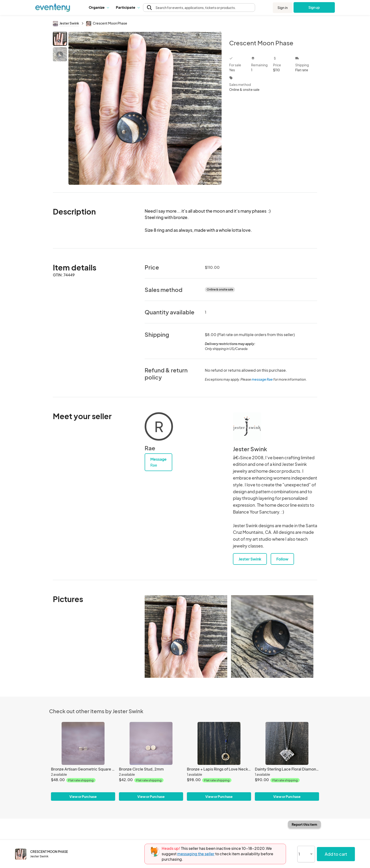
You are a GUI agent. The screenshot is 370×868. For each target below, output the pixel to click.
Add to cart (336, 854)
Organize (99, 7)
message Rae (262, 379)
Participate (128, 7)
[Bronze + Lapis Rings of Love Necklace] (219, 743)
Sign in (283, 8)
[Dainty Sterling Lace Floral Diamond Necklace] (287, 743)
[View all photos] (145, 108)
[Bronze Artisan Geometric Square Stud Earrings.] (83, 743)
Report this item (304, 824)
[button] (99, 7)
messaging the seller (196, 854)
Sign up (314, 7)
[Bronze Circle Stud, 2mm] (151, 743)
